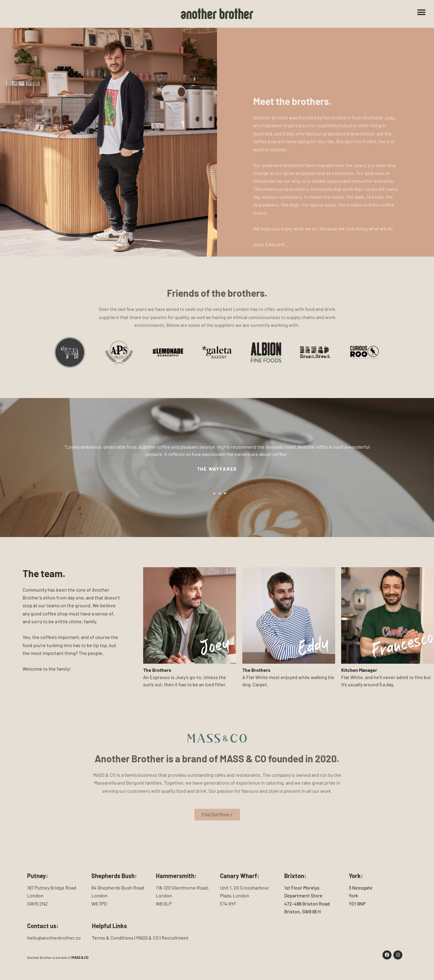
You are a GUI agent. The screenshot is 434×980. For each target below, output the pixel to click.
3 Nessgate (361, 888)
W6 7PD (99, 904)
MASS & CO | (149, 938)
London (35, 895)
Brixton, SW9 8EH (302, 911)
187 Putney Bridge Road (52, 888)
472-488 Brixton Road (307, 904)
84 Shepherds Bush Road (118, 888)
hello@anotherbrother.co (54, 938)
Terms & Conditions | (114, 938)
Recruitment (175, 938)
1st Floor (293, 888)
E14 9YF (228, 904)
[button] (421, 13)
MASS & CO (80, 957)
